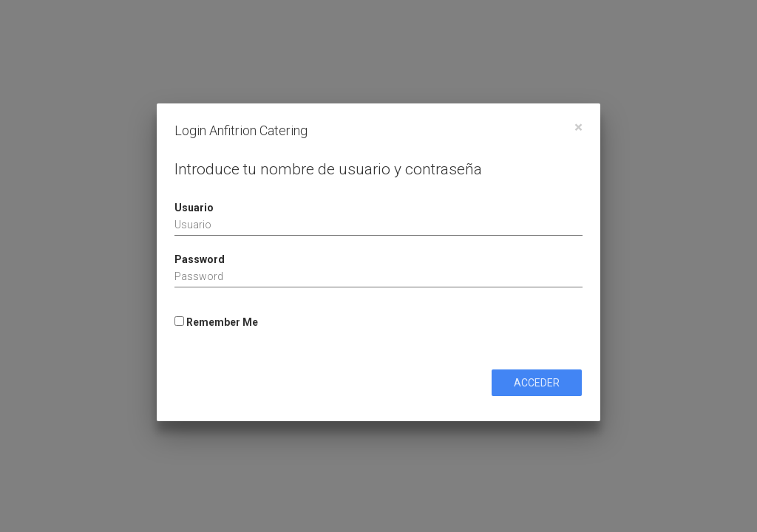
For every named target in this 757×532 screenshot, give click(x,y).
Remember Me (216, 322)
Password (200, 259)
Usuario (194, 208)
